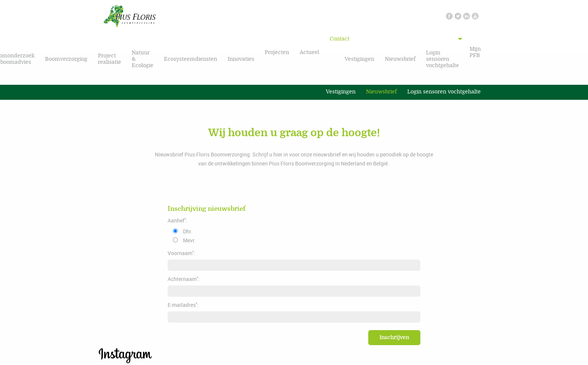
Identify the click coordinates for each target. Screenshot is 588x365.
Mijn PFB (475, 52)
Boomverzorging (66, 59)
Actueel (309, 52)
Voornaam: (181, 253)
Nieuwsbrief (400, 59)
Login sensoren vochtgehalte (442, 59)
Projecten (277, 52)
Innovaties (241, 59)
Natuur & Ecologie (142, 59)
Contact (340, 39)
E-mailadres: (183, 305)
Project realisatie (109, 59)
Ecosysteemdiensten (190, 59)
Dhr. (188, 231)
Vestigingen (359, 59)
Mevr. (189, 240)
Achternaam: (184, 279)
